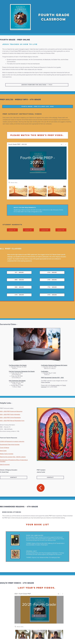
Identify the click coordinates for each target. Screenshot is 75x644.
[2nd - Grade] (19, 280)
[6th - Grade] (52, 280)
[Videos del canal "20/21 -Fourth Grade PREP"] (39, 635)
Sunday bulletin (55, 385)
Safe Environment (5, 464)
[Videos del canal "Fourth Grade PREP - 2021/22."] (37, 191)
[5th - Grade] (52, 272)
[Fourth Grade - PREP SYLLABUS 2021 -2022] (38, 106)
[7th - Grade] (52, 287)
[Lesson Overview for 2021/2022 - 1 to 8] (37, 85)
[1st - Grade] (19, 272)
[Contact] (14, 477)
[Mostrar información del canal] (65, 144)
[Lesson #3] (45, 230)
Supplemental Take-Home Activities (10, 444)
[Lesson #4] (61, 230)
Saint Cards (3, 451)
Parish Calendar (45, 382)
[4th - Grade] (19, 295)
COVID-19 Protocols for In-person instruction (12, 441)
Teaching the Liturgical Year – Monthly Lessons (13, 457)
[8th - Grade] (52, 295)
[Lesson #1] (12, 230)
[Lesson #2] (28, 230)
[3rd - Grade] (19, 287)
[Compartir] (61, 144)
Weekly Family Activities (7, 454)
